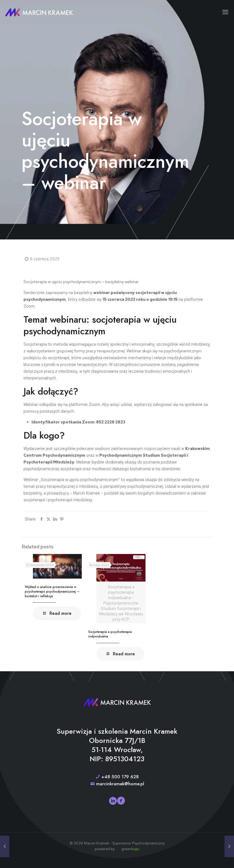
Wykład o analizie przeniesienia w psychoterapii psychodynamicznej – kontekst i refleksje (52, 592)
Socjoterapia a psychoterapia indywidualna (110, 634)
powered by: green (117, 849)
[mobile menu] (225, 12)
